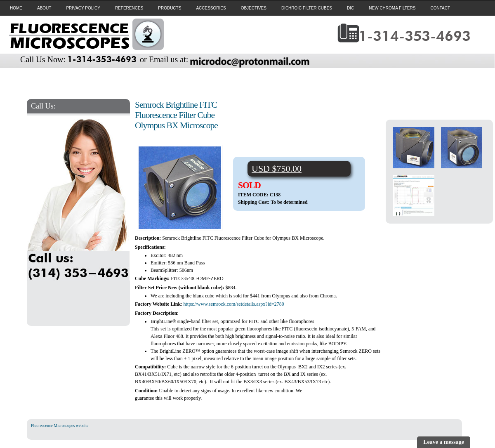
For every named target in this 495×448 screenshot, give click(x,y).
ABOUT (44, 8)
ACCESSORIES (211, 8)
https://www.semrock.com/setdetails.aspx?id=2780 (233, 304)
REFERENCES (129, 8)
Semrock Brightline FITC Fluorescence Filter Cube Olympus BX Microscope (176, 115)
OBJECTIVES (254, 8)
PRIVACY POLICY (83, 8)
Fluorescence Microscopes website (60, 426)
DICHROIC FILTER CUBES (307, 8)
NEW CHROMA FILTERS (392, 8)
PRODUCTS (170, 8)
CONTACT (440, 8)
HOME (16, 8)
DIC (350, 8)
